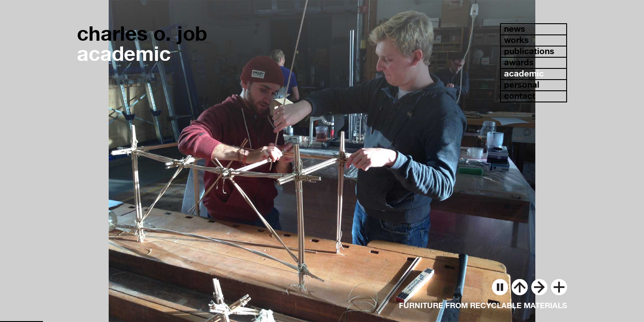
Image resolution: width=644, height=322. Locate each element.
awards (519, 62)
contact (520, 96)
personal (522, 85)
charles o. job (142, 33)
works (516, 40)
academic (524, 74)
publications (529, 51)
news (515, 29)
